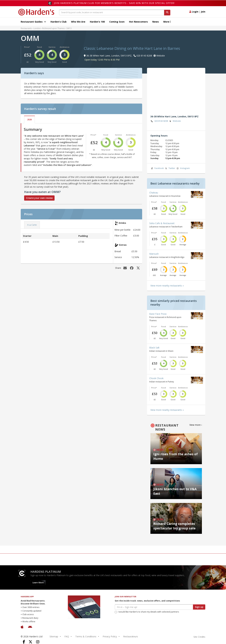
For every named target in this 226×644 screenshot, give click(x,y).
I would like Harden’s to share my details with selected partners (147, 612)
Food (40, 47)
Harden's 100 (97, 22)
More (167, 22)
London (37, 28)
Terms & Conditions (86, 636)
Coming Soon (117, 22)
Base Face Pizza (158, 314)
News (156, 22)
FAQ (67, 636)
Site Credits (199, 637)
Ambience (65, 47)
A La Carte (32, 225)
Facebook (157, 168)
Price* (27, 47)
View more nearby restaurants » (167, 286)
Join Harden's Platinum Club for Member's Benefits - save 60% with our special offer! (114, 3)
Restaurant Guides (33, 22)
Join (203, 12)
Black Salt (154, 348)
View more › (196, 425)
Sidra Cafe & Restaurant (162, 223)
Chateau (154, 193)
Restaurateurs (131, 636)
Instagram (183, 168)
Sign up (199, 607)
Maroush (154, 254)
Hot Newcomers (138, 22)
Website (175, 121)
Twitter (170, 168)
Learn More (38, 583)
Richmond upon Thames (54, 28)
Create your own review (39, 198)
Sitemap (54, 636)
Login (194, 12)
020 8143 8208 (159, 121)
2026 (29, 120)
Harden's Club (59, 22)
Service (52, 47)
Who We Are (78, 22)
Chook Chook (156, 378)
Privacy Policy (110, 636)
